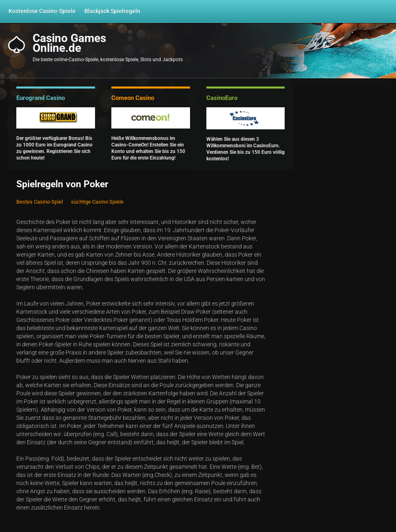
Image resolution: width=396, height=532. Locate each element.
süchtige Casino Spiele (97, 202)
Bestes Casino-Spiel (40, 202)
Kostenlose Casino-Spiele (42, 11)
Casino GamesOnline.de (69, 43)
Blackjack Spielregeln (112, 11)
